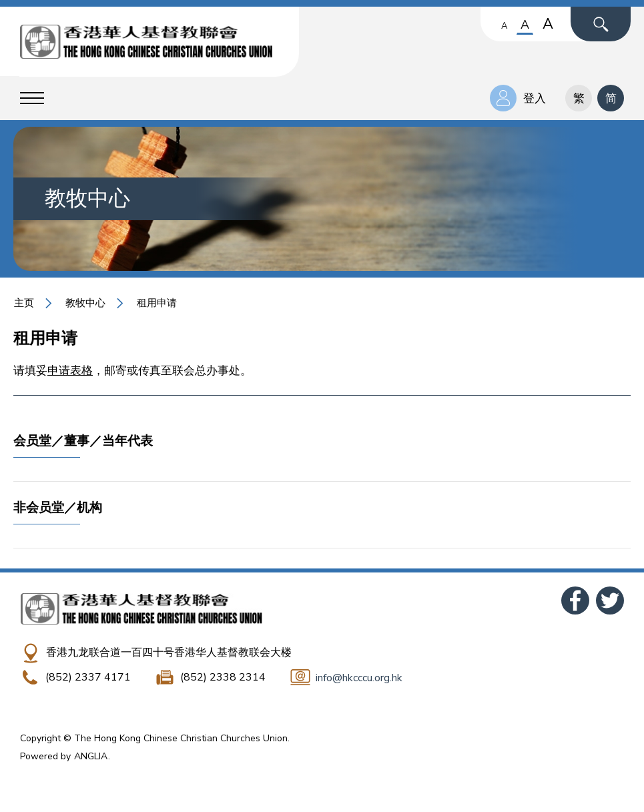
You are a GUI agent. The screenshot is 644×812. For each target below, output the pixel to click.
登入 (535, 98)
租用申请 (157, 303)
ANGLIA (91, 756)
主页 (24, 303)
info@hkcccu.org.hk (359, 678)
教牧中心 (85, 303)
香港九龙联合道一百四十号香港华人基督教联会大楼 (169, 653)
